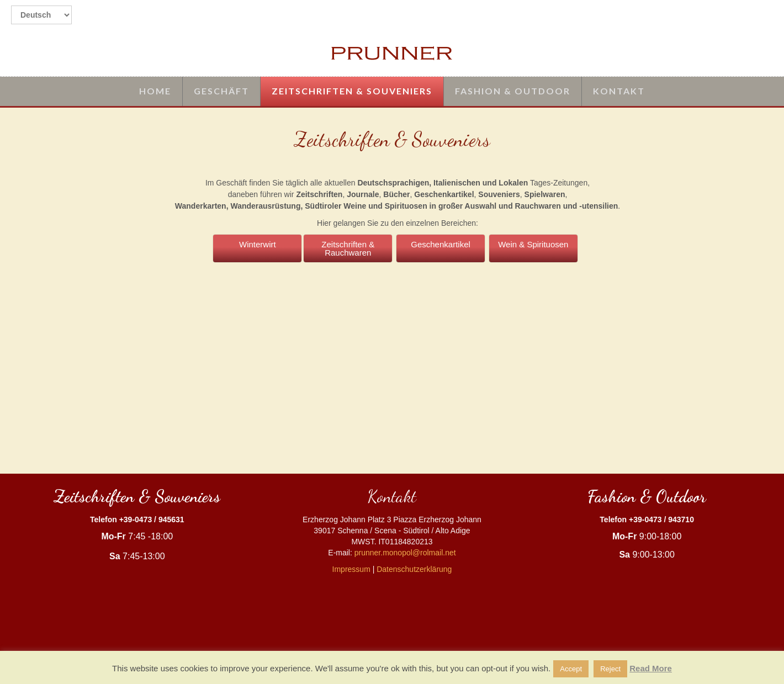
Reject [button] (610, 669)
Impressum (351, 569)
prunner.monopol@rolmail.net (405, 553)
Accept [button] (571, 669)
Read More (651, 668)
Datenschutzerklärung (414, 569)
